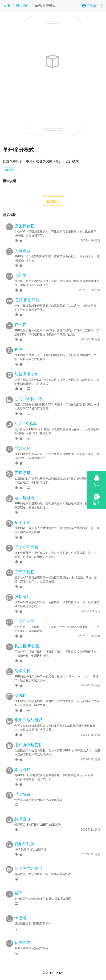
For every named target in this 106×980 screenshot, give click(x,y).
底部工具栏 (24, 572)
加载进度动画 (26, 374)
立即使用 (53, 201)
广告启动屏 (24, 621)
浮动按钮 (22, 794)
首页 (7, 6)
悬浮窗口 (22, 819)
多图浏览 (22, 523)
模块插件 (23, 6)
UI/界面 (10, 170)
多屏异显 (22, 943)
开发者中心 (93, 6)
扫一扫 (20, 325)
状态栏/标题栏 (27, 646)
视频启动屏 (24, 844)
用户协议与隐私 (28, 745)
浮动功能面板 (26, 547)
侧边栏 (20, 696)
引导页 (20, 275)
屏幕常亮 (22, 448)
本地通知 (22, 770)
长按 (18, 350)
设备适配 (22, 597)
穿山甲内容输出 (28, 869)
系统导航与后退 (28, 720)
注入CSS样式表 (29, 399)
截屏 (18, 893)
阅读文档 (22, 671)
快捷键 (20, 918)
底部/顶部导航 (27, 300)
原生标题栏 (24, 226)
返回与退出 (24, 498)
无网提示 (22, 473)
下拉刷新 (22, 251)
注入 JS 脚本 (26, 424)
